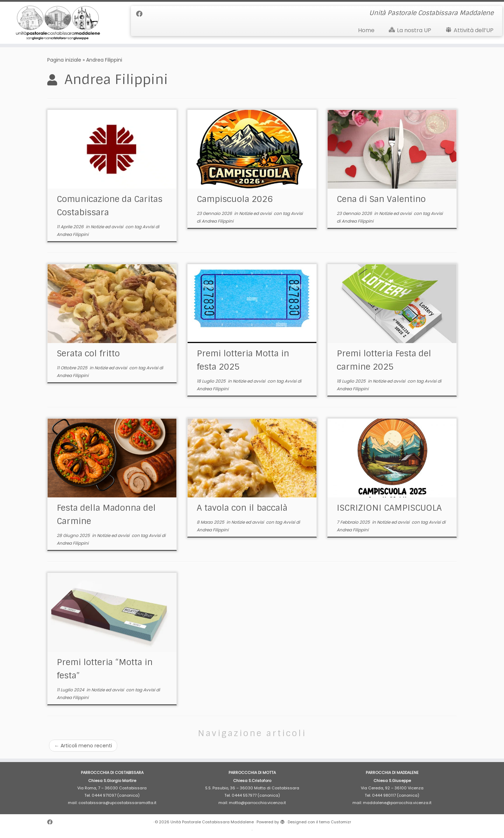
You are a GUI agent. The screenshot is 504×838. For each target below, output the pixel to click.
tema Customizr (335, 822)
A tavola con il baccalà (242, 508)
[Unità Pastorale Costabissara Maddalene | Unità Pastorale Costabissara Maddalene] (58, 23)
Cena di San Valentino (381, 199)
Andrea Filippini (73, 234)
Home (366, 30)
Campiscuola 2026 (235, 199)
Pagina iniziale (64, 60)
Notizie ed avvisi (107, 227)
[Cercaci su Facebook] (142, 14)
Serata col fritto (88, 353)
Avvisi (149, 227)
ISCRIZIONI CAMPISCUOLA (389, 508)
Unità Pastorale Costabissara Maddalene (212, 822)
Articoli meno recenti (83, 746)
